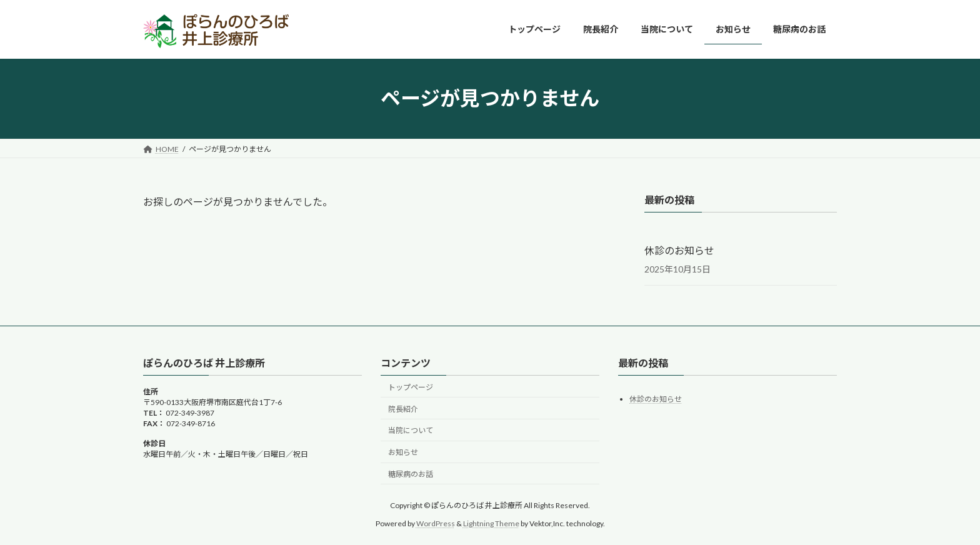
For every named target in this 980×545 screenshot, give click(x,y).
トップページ (411, 387)
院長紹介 (403, 409)
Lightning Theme (491, 523)
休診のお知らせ (679, 250)
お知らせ (403, 452)
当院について (411, 430)
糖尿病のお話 (411, 474)
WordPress (436, 523)
